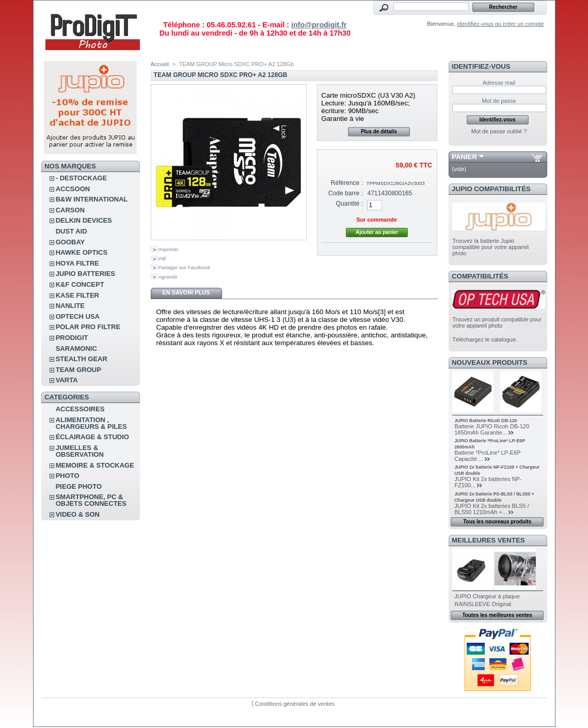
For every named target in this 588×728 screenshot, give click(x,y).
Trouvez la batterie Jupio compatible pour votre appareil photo (490, 247)
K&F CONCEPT (80, 284)
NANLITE (70, 306)
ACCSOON (73, 189)
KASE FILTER (77, 295)
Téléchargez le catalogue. (485, 339)
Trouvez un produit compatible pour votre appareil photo (497, 322)
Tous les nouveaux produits (497, 522)
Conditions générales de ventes (295, 704)
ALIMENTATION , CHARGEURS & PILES (91, 423)
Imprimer (169, 249)
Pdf (162, 259)
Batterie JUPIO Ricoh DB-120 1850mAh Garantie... (492, 429)
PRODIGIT (72, 338)
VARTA (67, 380)
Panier (464, 157)
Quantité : (349, 204)
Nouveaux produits (490, 362)
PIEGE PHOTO (79, 486)
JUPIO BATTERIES (85, 274)
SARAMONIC (76, 348)
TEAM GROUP (78, 370)
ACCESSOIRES (80, 409)
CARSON (70, 210)
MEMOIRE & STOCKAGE (95, 465)
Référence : (347, 183)
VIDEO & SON (78, 514)
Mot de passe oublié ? (499, 131)
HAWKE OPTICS (82, 252)
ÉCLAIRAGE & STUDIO (92, 437)
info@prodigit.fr (319, 25)
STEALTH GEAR (82, 359)
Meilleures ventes (488, 540)
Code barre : (346, 193)
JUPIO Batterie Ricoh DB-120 (486, 421)
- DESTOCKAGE (81, 178)
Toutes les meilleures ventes (497, 615)
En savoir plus (186, 292)
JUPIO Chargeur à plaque (487, 596)
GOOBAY (70, 242)
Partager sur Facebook (184, 267)
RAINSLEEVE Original (483, 604)
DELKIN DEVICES (84, 220)
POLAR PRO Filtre (88, 327)
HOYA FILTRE (77, 263)
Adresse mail (499, 83)
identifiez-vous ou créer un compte (500, 24)
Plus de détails (379, 131)
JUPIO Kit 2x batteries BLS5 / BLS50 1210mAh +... (491, 509)
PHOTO (68, 476)
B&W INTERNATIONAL (92, 199)
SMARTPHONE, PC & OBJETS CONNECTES (91, 500)
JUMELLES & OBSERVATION (80, 451)
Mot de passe (499, 101)
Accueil (160, 64)
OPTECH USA (78, 316)
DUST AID (71, 231)
